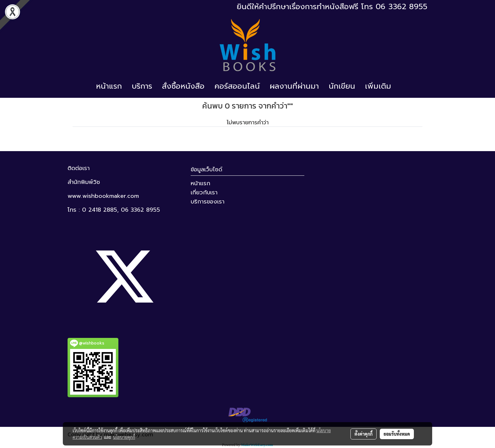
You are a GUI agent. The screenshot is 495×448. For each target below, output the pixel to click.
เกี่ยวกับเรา (204, 192)
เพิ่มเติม (378, 86)
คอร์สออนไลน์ (237, 86)
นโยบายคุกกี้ (124, 437)
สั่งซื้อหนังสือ (183, 86)
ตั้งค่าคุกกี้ (364, 434)
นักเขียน (342, 86)
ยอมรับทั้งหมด (397, 434)
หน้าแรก (109, 86)
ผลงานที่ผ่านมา (294, 86)
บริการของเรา (208, 202)
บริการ (142, 86)
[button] (402, 86)
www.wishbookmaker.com (103, 196)
